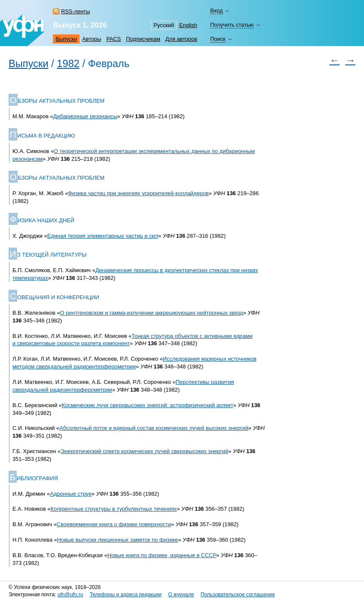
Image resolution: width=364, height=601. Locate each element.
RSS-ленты (75, 11)
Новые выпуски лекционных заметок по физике (118, 540)
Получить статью (232, 25)
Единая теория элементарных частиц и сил (103, 236)
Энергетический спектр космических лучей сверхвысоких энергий (144, 451)
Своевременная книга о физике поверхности (114, 524)
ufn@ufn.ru (70, 595)
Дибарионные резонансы (85, 116)
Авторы (92, 39)
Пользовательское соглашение (238, 595)
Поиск (218, 39)
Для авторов (181, 39)
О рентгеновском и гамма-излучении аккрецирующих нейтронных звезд (152, 313)
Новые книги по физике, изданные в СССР (162, 555)
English (188, 25)
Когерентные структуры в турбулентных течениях (113, 509)
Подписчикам (143, 39)
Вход (216, 11)
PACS (113, 39)
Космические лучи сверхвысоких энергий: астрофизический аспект (148, 405)
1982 (68, 64)
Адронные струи (71, 494)
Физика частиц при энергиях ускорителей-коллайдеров (138, 193)
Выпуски (66, 39)
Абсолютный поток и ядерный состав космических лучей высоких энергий (154, 428)
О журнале (181, 595)
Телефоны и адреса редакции (126, 595)
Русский (164, 25)
